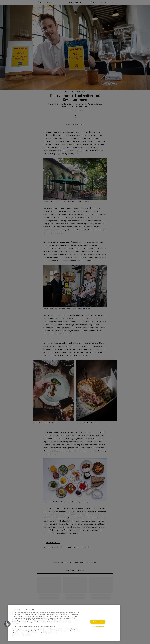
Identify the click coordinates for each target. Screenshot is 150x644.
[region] (64, 623)
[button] (7, 624)
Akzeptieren (98, 622)
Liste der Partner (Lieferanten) (22, 635)
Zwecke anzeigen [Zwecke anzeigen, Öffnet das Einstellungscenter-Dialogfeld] (98, 627)
